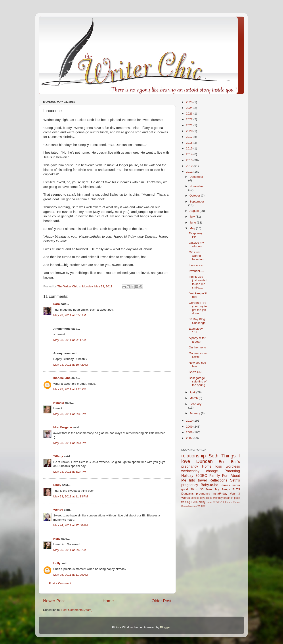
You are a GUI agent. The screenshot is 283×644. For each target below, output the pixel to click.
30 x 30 (197, 489)
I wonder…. (196, 271)
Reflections (218, 480)
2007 (190, 438)
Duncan (205, 461)
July (193, 217)
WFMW (201, 506)
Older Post (162, 601)
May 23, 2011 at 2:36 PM (70, 414)
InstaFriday (220, 494)
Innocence (196, 265)
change (212, 471)
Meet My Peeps (218, 489)
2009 (190, 427)
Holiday (187, 476)
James (226, 485)
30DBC (201, 476)
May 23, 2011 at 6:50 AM (70, 315)
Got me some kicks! (198, 355)
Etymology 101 (196, 330)
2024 (190, 108)
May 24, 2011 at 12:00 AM (71, 525)
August (195, 211)
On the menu (197, 347)
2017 (190, 137)
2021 (190, 125)
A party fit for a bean (197, 340)
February (195, 404)
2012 (190, 166)
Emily (57, 485)
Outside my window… (197, 244)
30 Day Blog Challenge (197, 321)
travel (202, 480)
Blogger (165, 627)
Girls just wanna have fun (196, 256)
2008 (190, 432)
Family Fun (219, 476)
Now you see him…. (197, 364)
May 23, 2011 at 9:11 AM (70, 340)
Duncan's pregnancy (196, 494)
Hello (195, 502)
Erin (222, 462)
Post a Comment (60, 583)
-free (209, 502)
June (193, 223)
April (193, 392)
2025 (190, 102)
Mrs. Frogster (63, 427)
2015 (190, 148)
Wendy (58, 510)
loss (219, 466)
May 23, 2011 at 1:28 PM (70, 389)
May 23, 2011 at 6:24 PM (70, 472)
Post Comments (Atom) (77, 610)
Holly (57, 563)
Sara (56, 304)
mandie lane (62, 378)
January (195, 413)
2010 (190, 421)
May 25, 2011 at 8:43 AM (70, 550)
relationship (193, 456)
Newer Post (54, 601)
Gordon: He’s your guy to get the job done (198, 308)
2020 (190, 131)
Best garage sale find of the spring (198, 381)
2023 (190, 114)
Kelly (57, 539)
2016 (190, 143)
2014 (190, 154)
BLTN (236, 489)
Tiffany (58, 456)
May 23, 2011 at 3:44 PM (70, 443)
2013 (190, 160)
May (193, 228)
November (196, 186)
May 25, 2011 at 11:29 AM (71, 575)
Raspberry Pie (196, 235)
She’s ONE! (197, 372)
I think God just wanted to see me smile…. (198, 282)
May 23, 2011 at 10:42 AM (71, 365)
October (195, 196)
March (194, 398)
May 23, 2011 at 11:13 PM (71, 496)
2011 (190, 172)
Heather (59, 403)
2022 (190, 119)
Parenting (232, 471)
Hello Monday (214, 498)
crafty (202, 502)
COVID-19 (218, 502)
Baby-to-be (209, 485)
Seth (214, 456)
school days (198, 498)
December (196, 177)
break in (228, 498)
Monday (193, 506)
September (197, 202)
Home (108, 601)
